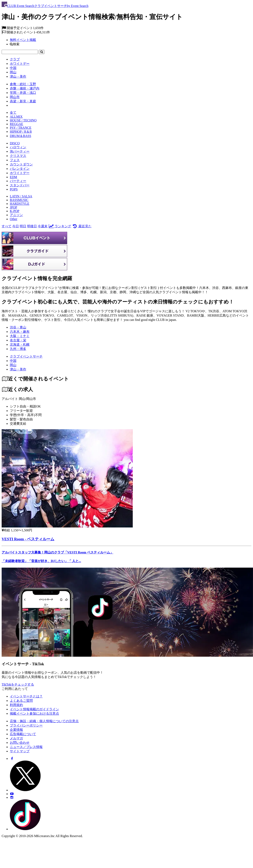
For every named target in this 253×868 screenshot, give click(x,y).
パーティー (18, 181)
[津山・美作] (18, 369)
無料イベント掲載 (23, 40)
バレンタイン (20, 169)
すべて (7, 226)
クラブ (15, 59)
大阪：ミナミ (20, 336)
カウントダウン (21, 164)
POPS (14, 189)
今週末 (43, 226)
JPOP (14, 207)
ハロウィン (18, 147)
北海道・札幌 (20, 345)
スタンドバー (20, 185)
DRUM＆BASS (20, 136)
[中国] (13, 361)
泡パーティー (20, 151)
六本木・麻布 (20, 332)
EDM (14, 177)
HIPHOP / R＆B (21, 132)
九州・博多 (18, 349)
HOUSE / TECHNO (23, 120)
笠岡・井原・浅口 (23, 93)
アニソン (16, 215)
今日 (16, 226)
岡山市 (15, 97)
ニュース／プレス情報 (26, 747)
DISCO (15, 143)
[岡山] (13, 365)
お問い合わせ (20, 743)
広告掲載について (23, 734)
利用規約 (16, 705)
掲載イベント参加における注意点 (34, 714)
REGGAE (16, 124)
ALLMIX (16, 117)
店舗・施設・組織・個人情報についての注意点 (44, 721)
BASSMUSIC (19, 200)
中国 (13, 68)
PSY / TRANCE (21, 128)
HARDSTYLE (20, 204)
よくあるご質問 (21, 701)
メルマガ (16, 738)
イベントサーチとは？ (26, 696)
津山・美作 (18, 76)
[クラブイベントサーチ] (26, 356)
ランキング (60, 226)
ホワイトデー (20, 64)
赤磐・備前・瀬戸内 (25, 88)
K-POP (15, 211)
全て (13, 113)
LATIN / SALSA (21, 196)
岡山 (13, 72)
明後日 (32, 226)
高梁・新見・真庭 (23, 101)
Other (14, 219)
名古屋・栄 (18, 340)
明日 (23, 226)
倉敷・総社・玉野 (23, 84)
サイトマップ (20, 751)
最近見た (82, 226)
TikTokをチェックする (18, 684)
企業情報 (16, 730)
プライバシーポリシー (26, 725)
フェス (15, 160)
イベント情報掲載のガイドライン (34, 709)
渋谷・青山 (18, 327)
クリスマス (18, 156)
